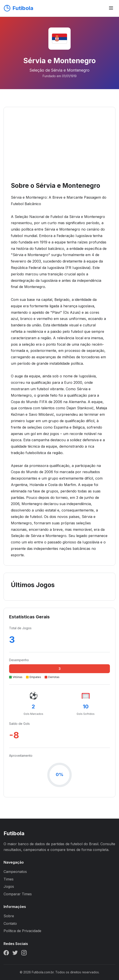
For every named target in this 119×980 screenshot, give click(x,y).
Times (9, 879)
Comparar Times (18, 894)
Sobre (9, 916)
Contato (10, 923)
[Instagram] (24, 954)
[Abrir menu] (111, 8)
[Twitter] (15, 954)
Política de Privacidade (22, 931)
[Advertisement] (59, 147)
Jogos (9, 886)
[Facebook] (6, 954)
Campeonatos (15, 872)
